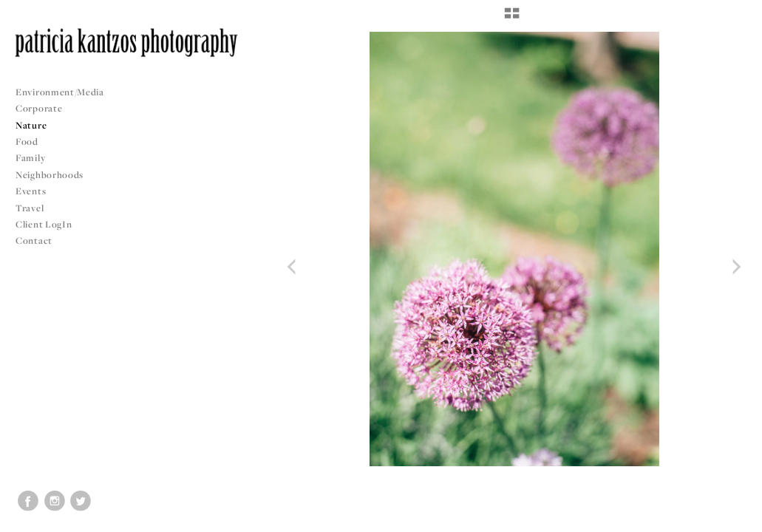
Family (30, 158)
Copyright (732, 519)
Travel (30, 208)
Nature (31, 125)
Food (27, 141)
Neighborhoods (55, 175)
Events (37, 191)
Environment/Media (60, 92)
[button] (512, 18)
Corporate (39, 108)
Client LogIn (44, 224)
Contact (34, 241)
